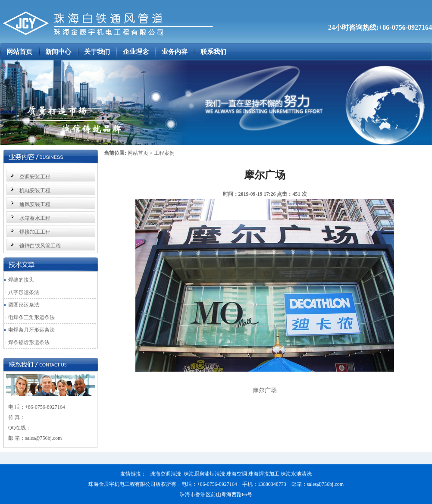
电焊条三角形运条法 (31, 317)
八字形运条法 (24, 292)
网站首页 (138, 153)
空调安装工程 (35, 177)
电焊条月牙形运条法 (31, 330)
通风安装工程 (35, 204)
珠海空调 (237, 474)
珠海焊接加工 (264, 474)
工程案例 (164, 153)
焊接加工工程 (35, 232)
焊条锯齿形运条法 (29, 342)
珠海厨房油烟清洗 (204, 474)
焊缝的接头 (21, 280)
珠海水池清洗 (296, 474)
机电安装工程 (35, 191)
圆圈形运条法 (24, 305)
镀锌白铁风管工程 (40, 246)
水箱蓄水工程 (35, 218)
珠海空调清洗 (166, 474)
